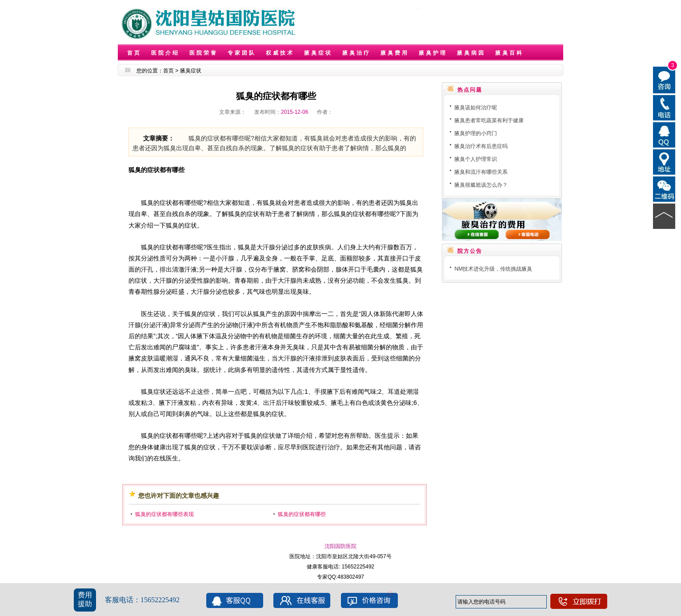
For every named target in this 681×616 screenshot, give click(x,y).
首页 (134, 53)
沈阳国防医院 (340, 546)
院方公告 (470, 251)
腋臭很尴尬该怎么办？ (481, 185)
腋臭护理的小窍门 (476, 133)
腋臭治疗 (357, 53)
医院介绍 (165, 53)
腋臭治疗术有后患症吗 (481, 146)
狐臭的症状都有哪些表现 (164, 514)
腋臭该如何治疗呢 (476, 108)
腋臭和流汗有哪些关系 (481, 172)
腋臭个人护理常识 (476, 159)
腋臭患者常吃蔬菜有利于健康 (489, 120)
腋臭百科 (509, 53)
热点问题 (470, 90)
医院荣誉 (204, 53)
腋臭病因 (471, 53)
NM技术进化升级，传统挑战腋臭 (493, 269)
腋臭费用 (395, 53)
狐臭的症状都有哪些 (302, 514)
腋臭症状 (318, 53)
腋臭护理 (433, 53)
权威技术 (280, 53)
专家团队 (242, 53)
